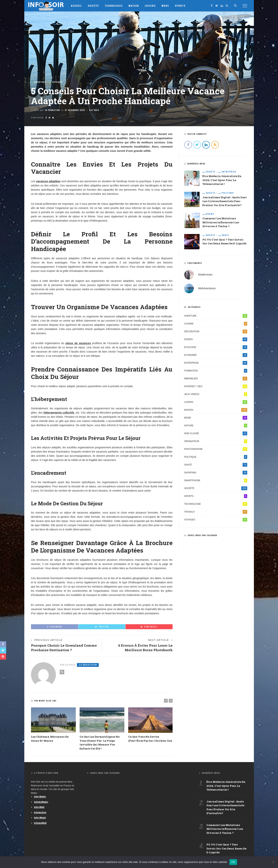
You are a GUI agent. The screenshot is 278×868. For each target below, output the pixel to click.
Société (96, 6)
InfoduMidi (40, 824)
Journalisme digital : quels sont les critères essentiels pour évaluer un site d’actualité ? (225, 202)
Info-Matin (40, 797)
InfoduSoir (40, 813)
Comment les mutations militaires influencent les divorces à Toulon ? (220, 223)
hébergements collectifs (59, 413)
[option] (53, 725)
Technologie (117, 6)
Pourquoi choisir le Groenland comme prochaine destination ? (59, 648)
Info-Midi (39, 808)
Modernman (205, 275)
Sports (183, 6)
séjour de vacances (78, 343)
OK (233, 862)
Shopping (216, 473)
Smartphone (216, 481)
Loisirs (153, 6)
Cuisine (216, 324)
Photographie (216, 450)
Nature (216, 426)
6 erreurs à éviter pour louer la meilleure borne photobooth (144, 648)
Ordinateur (216, 442)
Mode (168, 6)
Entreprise (229, 172)
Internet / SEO (216, 387)
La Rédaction (52, 110)
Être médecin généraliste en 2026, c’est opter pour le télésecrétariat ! (221, 180)
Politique (228, 193)
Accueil (79, 6)
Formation (216, 371)
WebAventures (207, 289)
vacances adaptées (48, 181)
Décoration (216, 332)
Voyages (57, 82)
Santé (225, 236)
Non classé (216, 434)
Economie (216, 356)
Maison (137, 6)
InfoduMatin (41, 803)
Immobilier (216, 379)
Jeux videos (216, 395)
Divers (210, 215)
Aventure (40, 82)
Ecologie (216, 348)
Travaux (216, 513)
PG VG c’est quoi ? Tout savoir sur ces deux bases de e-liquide (226, 850)
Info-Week (40, 818)
